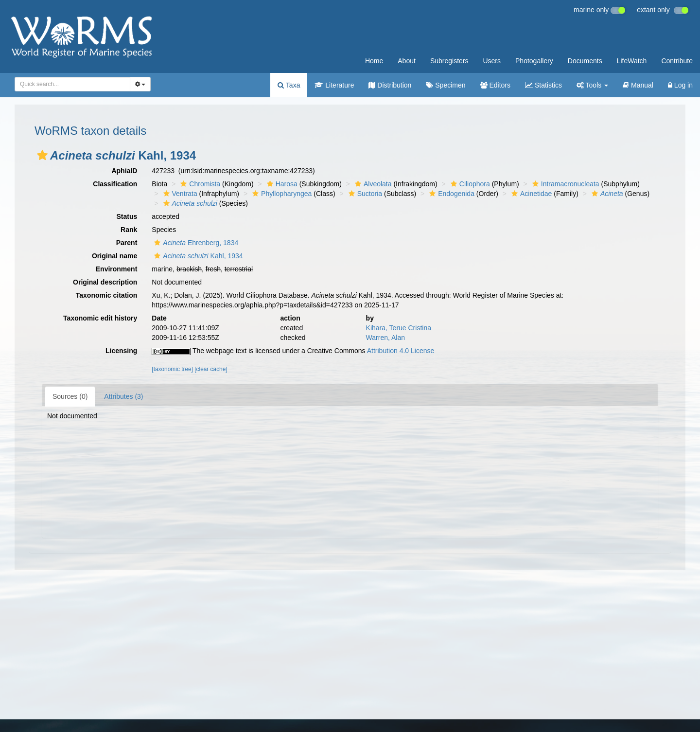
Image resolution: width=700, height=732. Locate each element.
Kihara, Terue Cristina (399, 328)
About (407, 61)
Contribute (677, 61)
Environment (117, 269)
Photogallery (534, 61)
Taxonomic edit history (100, 318)
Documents (585, 61)
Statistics (543, 85)
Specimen (446, 85)
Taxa (289, 85)
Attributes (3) (123, 396)
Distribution (390, 85)
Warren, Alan (385, 338)
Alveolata (372, 184)
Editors (495, 85)
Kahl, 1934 (197, 256)
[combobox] (72, 84)
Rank (129, 230)
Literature (334, 85)
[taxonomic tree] (172, 369)
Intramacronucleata (565, 184)
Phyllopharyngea (281, 194)
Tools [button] (592, 85)
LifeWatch (632, 61)
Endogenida (451, 194)
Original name (114, 256)
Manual (638, 85)
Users (492, 61)
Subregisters (449, 61)
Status (127, 216)
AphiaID (124, 171)
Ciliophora (469, 184)
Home (374, 61)
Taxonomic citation (107, 295)
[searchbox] (70, 84)
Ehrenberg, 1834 (195, 243)
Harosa (281, 184)
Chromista (199, 184)
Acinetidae (530, 194)
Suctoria (364, 194)
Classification (115, 184)
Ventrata (179, 194)
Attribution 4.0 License (401, 351)
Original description (105, 282)
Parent (127, 243)
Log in (680, 85)
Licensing (121, 351)
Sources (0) (70, 396)
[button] (42, 155)
